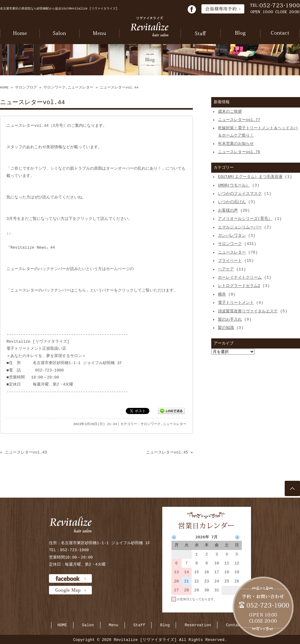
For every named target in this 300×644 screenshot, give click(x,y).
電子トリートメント (236, 303)
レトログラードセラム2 (239, 286)
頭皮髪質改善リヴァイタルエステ (248, 311)
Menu (113, 625)
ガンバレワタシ (232, 235)
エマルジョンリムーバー (240, 227)
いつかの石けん (232, 202)
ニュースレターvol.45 (167, 452)
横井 (222, 294)
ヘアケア (226, 269)
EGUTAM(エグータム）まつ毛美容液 (250, 177)
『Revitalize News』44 (31, 247)
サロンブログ (26, 88)
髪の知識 (226, 328)
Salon (88, 625)
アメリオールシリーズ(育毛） (245, 219)
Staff (139, 625)
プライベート (230, 261)
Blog (165, 625)
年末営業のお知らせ (236, 144)
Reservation (198, 625)
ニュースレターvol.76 (239, 152)
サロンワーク (54, 88)
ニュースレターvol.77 (239, 120)
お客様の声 (228, 210)
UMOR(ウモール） (234, 185)
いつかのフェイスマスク (240, 194)
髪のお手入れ (230, 319)
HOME (4, 88)
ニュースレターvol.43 (26, 452)
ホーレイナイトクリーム (240, 277)
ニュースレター (81, 88)
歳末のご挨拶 (230, 111)
